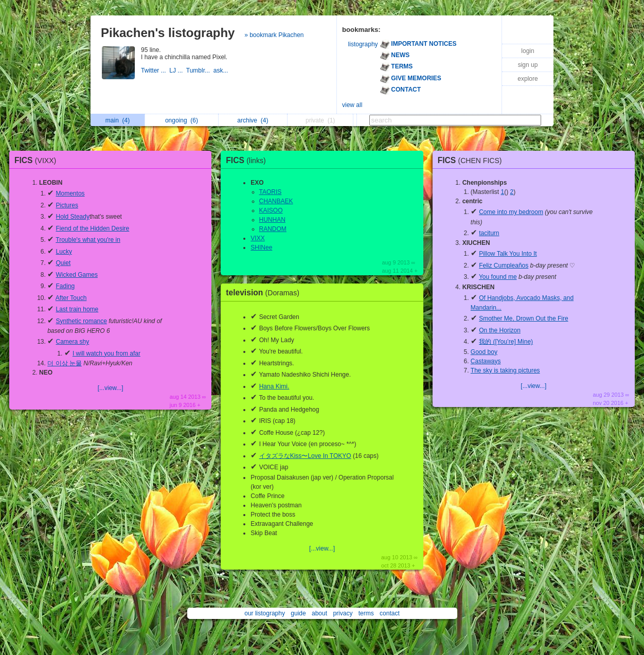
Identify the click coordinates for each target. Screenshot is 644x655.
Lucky (64, 252)
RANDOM (273, 229)
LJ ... (177, 70)
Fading (66, 286)
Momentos (70, 193)
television (265, 293)
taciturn (489, 233)
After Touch (71, 298)
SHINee (261, 247)
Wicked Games (77, 275)
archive (253, 120)
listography (363, 44)
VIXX (257, 238)
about (319, 613)
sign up (528, 65)
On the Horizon (500, 330)
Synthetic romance (82, 321)
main (118, 120)
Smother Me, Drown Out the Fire (523, 318)
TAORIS (271, 192)
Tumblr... (200, 70)
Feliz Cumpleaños (504, 265)
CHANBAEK (276, 201)
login (527, 51)
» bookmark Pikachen (274, 35)
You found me (498, 277)
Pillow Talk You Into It (508, 254)
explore (527, 79)
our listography (265, 613)
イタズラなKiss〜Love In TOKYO (305, 456)
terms (366, 613)
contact (390, 613)
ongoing (182, 120)
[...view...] (111, 388)
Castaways (486, 361)
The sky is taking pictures (505, 370)
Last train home (77, 309)
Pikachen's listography (168, 33)
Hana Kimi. (274, 386)
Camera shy (73, 342)
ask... (222, 70)
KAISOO (271, 210)
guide (298, 613)
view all (352, 105)
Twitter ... (155, 70)
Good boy (484, 352)
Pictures (67, 205)
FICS (38, 160)
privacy (343, 613)
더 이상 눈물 (65, 363)
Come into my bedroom (511, 212)
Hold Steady (73, 217)
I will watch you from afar (106, 353)
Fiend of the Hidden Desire (93, 228)
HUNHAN (272, 220)
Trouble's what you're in (88, 240)
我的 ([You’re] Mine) (506, 342)
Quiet (64, 263)
